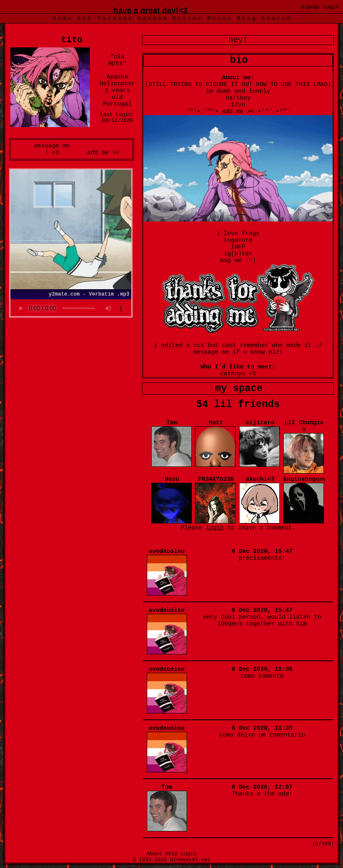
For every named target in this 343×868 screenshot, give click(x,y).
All (106, 19)
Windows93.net (190, 860)
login (215, 528)
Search (277, 19)
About (155, 854)
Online (188, 19)
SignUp (310, 7)
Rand (153, 19)
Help (171, 854)
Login (331, 7)
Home (63, 19)
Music (220, 19)
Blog (247, 19)
